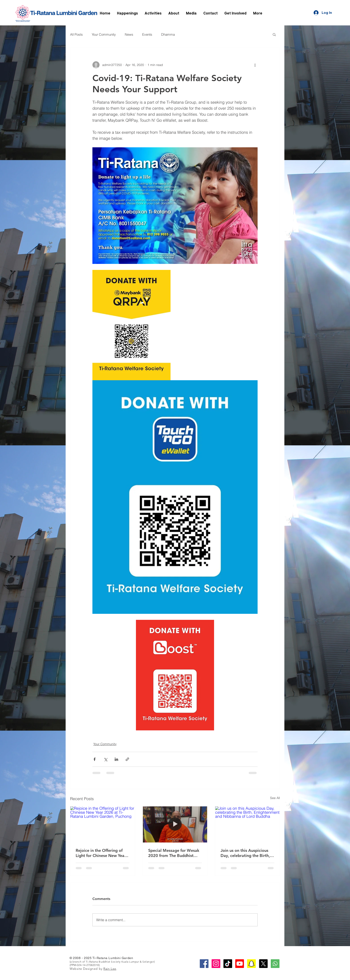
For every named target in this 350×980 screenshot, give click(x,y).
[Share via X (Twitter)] (105, 759)
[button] (274, 34)
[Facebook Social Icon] (204, 964)
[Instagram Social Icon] (216, 964)
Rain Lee (110, 969)
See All (275, 798)
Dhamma (168, 34)
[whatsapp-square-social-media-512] (275, 964)
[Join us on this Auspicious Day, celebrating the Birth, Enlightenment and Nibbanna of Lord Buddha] (247, 824)
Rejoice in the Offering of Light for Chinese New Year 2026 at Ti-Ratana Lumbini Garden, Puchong (101, 853)
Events (147, 34)
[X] (263, 964)
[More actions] (255, 65)
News (129, 34)
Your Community (104, 34)
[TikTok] (228, 964)
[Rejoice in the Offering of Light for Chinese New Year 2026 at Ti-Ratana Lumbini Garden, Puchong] (103, 824)
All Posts (76, 34)
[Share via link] (127, 759)
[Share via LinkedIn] (116, 759)
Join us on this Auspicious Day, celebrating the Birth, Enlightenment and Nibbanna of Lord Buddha (245, 853)
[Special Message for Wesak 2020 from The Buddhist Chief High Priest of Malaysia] (175, 824)
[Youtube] (240, 964)
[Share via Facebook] (95, 759)
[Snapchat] (251, 964)
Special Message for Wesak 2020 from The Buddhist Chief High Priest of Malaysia (174, 853)
